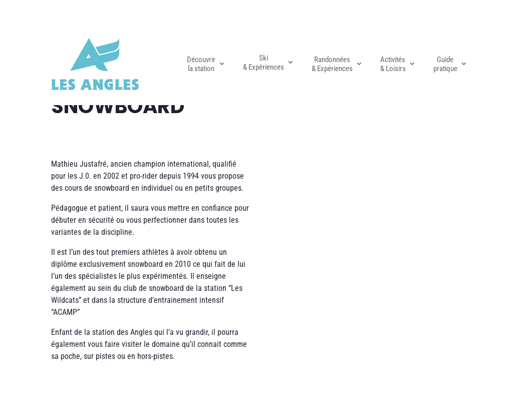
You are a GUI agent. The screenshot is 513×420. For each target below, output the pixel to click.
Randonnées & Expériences (332, 64)
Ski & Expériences (264, 63)
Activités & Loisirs (393, 64)
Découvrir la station (201, 64)
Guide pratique (445, 64)
